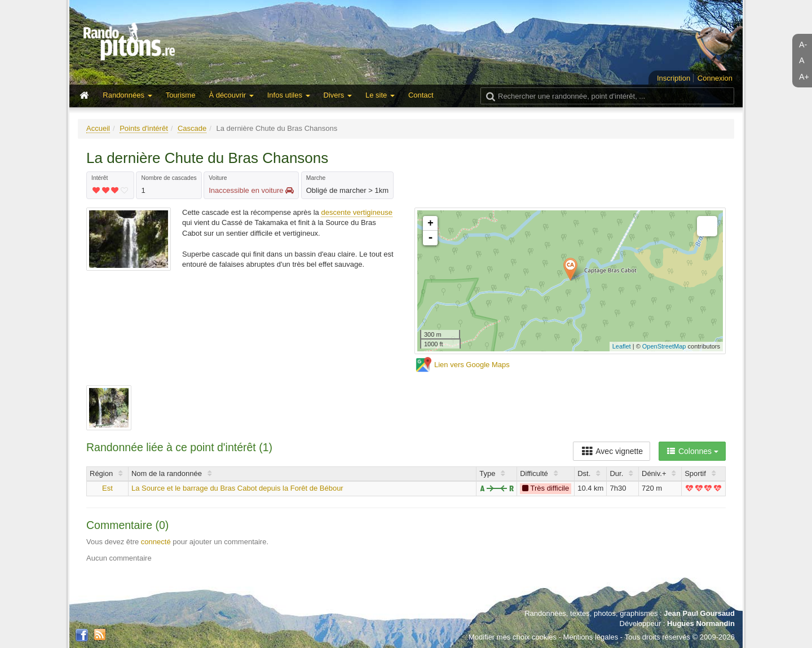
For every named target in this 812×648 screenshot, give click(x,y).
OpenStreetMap (664, 346)
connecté (156, 542)
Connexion (715, 78)
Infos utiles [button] (289, 95)
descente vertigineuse (356, 212)
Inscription (674, 78)
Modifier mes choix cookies (513, 637)
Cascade (192, 128)
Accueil (98, 128)
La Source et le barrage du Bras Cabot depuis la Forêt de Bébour (237, 488)
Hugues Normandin (701, 623)
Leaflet (622, 346)
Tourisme (181, 95)
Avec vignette (612, 451)
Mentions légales (591, 637)
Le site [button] (380, 95)
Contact (421, 95)
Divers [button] (338, 95)
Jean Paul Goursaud (699, 613)
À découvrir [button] (231, 95)
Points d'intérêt (144, 128)
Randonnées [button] (127, 95)
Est (107, 488)
